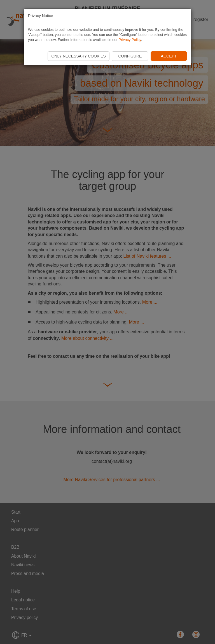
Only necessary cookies (78, 56)
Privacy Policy (130, 40)
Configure (130, 56)
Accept (169, 56)
